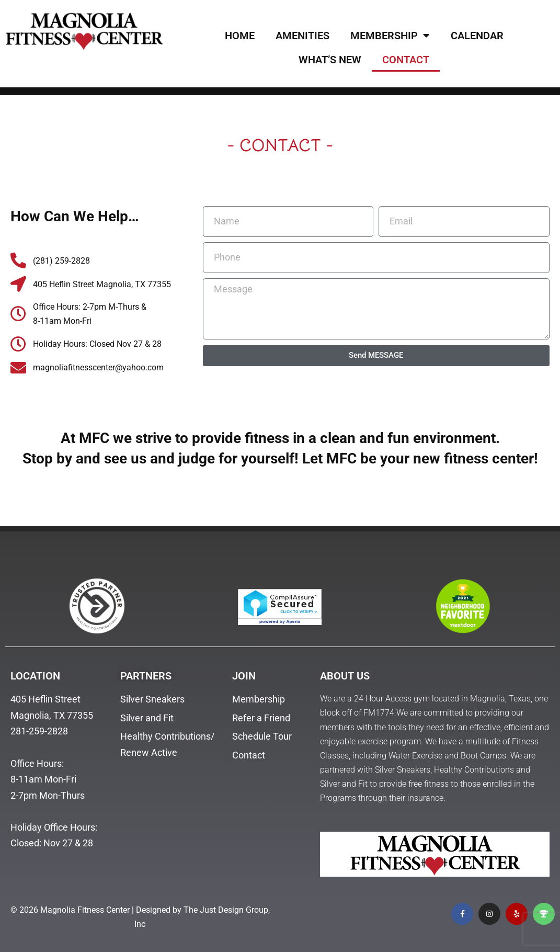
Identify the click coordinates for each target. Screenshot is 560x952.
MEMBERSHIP (390, 36)
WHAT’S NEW (330, 60)
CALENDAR (477, 36)
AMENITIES (302, 36)
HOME (240, 36)
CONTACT (406, 60)
